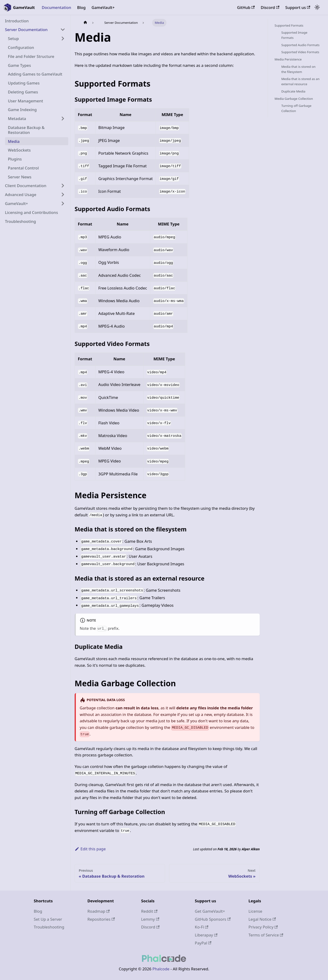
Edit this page (90, 849)
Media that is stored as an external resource (300, 81)
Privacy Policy (263, 927)
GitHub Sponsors (213, 919)
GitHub (246, 7)
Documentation (56, 7)
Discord (270, 7)
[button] (35, 30)
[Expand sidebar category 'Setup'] (63, 39)
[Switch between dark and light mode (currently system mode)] (317, 8)
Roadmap (98, 911)
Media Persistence (288, 59)
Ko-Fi (202, 927)
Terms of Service (266, 935)
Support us (298, 7)
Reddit (149, 911)
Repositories (101, 919)
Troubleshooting (49, 927)
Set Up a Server (48, 919)
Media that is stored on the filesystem (298, 69)
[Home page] (85, 23)
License (255, 911)
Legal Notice (262, 919)
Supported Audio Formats (300, 45)
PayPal (203, 943)
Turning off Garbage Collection (296, 108)
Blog (81, 7)
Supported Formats (289, 25)
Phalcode (161, 969)
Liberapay (206, 935)
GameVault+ (103, 7)
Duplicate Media (293, 91)
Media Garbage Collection (294, 99)
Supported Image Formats (294, 35)
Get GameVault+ (210, 911)
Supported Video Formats (300, 52)
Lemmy (150, 919)
